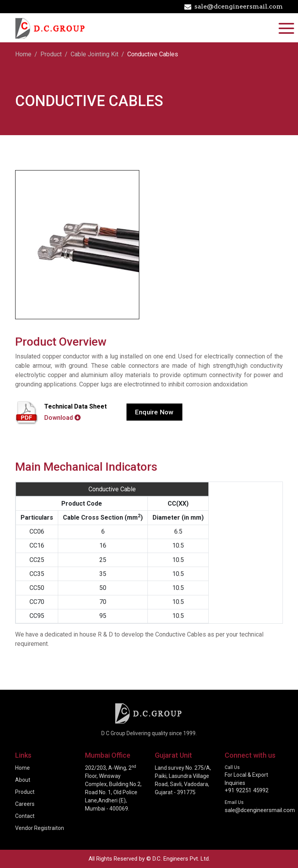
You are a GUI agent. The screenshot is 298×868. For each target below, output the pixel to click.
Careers (25, 804)
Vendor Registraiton (40, 828)
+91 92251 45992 (247, 790)
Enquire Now (154, 412)
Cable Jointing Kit (94, 54)
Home (23, 54)
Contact (25, 816)
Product (51, 54)
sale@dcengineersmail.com (234, 6)
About (23, 780)
